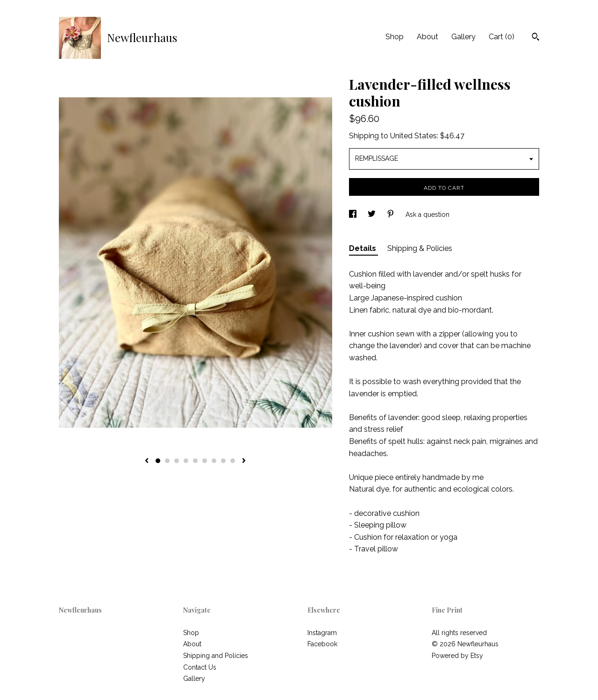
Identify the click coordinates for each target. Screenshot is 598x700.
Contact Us (200, 667)
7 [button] (214, 461)
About (427, 37)
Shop (395, 37)
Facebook (322, 644)
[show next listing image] (244, 461)
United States (413, 136)
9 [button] (233, 461)
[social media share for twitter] (373, 214)
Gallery (463, 37)
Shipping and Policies (216, 656)
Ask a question (427, 214)
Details (363, 248)
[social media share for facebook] (354, 214)
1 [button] (158, 461)
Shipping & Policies (420, 248)
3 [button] (177, 461)
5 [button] (195, 461)
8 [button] (223, 461)
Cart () (502, 37)
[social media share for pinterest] (392, 214)
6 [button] (205, 461)
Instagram (322, 633)
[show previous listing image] (147, 461)
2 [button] (167, 461)
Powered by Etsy (457, 656)
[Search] (536, 38)
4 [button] (186, 461)
